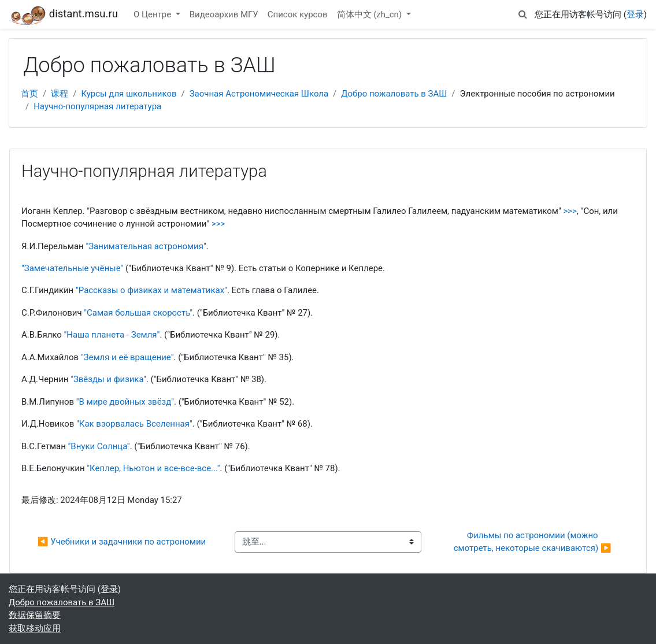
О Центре (153, 14)
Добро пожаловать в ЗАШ (394, 94)
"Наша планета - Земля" (112, 335)
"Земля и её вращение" (127, 357)
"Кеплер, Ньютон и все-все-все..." (153, 468)
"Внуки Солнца (98, 446)
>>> (570, 211)
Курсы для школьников (129, 94)
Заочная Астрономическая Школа (259, 94)
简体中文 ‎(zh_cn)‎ (370, 14)
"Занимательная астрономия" (146, 246)
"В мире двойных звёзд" (125, 402)
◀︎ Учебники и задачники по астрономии (122, 542)
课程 (60, 94)
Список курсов (298, 14)
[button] (523, 14)
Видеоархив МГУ (224, 14)
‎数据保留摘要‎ (35, 615)
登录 (635, 14)
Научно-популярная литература (97, 106)
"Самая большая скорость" (138, 313)
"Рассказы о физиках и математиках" (151, 290)
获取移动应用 (35, 628)
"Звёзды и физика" (108, 379)
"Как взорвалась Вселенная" (134, 424)
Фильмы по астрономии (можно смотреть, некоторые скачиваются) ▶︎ (533, 542)
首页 (29, 94)
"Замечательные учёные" (72, 268)
